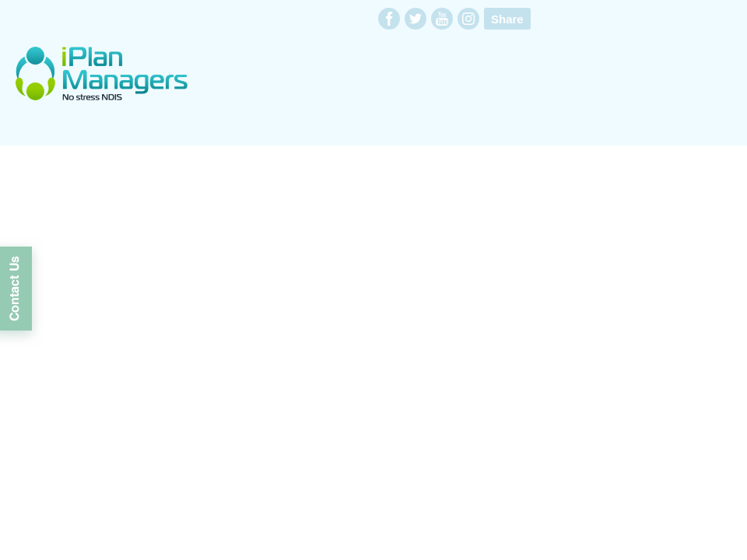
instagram (468, 19)
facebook (389, 19)
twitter (416, 19)
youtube (442, 19)
